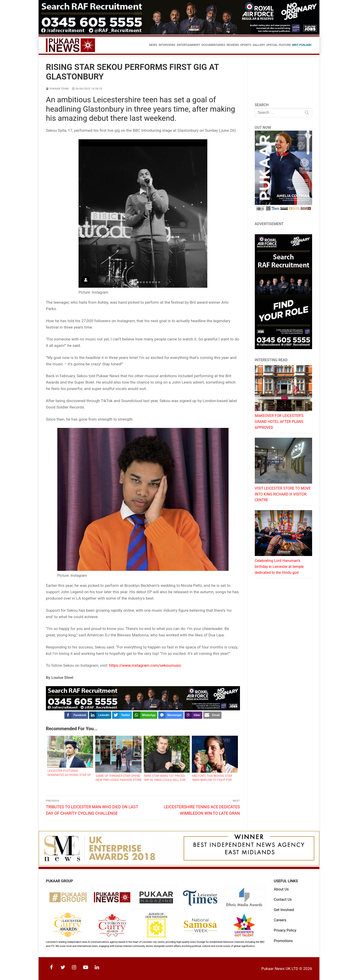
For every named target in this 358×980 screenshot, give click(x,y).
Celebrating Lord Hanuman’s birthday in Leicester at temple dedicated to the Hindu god (279, 567)
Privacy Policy (285, 930)
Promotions (283, 941)
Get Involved (284, 910)
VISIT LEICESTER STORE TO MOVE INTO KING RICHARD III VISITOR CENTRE (283, 494)
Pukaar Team (57, 89)
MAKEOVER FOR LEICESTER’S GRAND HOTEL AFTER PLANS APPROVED (279, 422)
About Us (281, 889)
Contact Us (283, 900)
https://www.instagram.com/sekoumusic (145, 665)
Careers (280, 920)
